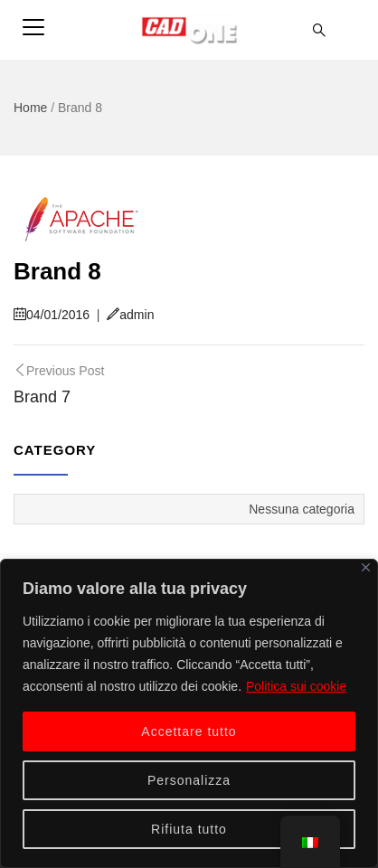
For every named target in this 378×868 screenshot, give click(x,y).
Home (30, 108)
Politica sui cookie (296, 686)
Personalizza (189, 780)
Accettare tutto (189, 731)
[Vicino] (366, 567)
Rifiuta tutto (189, 829)
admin (130, 315)
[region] (189, 713)
